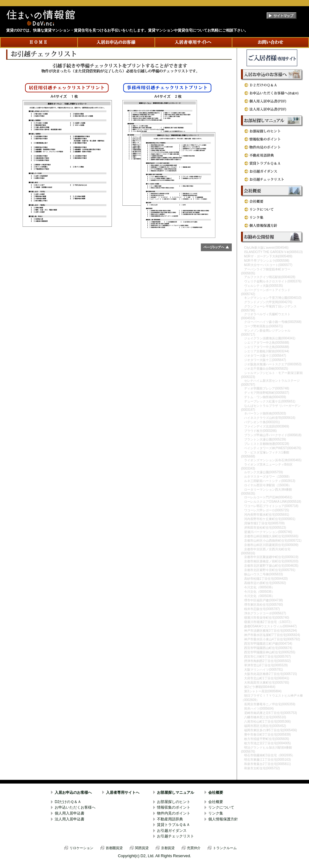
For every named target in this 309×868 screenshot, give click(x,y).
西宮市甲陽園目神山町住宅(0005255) (270, 652)
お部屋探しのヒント (174, 802)
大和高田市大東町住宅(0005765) (267, 683)
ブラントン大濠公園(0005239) (265, 439)
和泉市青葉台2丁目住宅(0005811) (267, 764)
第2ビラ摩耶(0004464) (260, 687)
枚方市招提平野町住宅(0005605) (267, 739)
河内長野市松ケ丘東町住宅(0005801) (270, 519)
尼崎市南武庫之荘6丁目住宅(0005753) (271, 713)
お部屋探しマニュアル (176, 793)
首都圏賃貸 (114, 848)
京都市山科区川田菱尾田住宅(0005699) (271, 545)
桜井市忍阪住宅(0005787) (262, 609)
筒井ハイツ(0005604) (259, 709)
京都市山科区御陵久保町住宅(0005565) (271, 536)
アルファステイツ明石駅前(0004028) (270, 277)
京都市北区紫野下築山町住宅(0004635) (271, 566)
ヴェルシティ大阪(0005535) (264, 286)
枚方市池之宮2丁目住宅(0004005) (267, 743)
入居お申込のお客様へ (73, 793)
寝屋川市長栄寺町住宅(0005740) (267, 618)
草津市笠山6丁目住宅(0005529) (266, 665)
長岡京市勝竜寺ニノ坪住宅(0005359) (270, 704)
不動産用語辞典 (170, 819)
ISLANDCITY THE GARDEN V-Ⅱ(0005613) (273, 252)
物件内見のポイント (174, 813)
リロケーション (81, 848)
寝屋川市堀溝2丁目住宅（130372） (269, 622)
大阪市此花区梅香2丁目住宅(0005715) (271, 674)
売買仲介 (194, 848)
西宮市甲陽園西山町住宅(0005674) (268, 648)
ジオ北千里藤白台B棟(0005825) (266, 369)
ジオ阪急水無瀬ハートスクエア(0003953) (273, 364)
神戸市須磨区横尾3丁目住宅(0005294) (271, 631)
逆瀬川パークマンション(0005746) (268, 532)
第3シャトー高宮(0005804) (263, 691)
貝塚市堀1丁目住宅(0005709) (264, 523)
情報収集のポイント (174, 807)
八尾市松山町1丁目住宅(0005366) (267, 722)
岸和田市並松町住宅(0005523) (265, 528)
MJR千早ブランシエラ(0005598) (267, 261)
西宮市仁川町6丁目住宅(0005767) (267, 657)
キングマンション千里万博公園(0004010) (273, 298)
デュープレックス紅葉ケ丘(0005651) (270, 401)
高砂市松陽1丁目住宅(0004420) (266, 579)
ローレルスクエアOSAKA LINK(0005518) (273, 502)
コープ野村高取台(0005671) (264, 326)
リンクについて (221, 807)
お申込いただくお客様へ (75, 807)
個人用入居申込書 (70, 813)
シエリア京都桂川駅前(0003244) (267, 351)
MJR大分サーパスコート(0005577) (268, 265)
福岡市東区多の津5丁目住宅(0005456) (271, 730)
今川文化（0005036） (259, 587)
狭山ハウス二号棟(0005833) (264, 574)
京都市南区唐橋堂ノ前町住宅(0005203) (271, 561)
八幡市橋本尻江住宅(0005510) (265, 717)
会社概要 (216, 793)
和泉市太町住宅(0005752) (262, 768)
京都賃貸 (168, 848)
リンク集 (216, 813)
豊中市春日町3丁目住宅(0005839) (267, 735)
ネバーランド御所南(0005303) (265, 413)
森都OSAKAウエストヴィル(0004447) (270, 626)
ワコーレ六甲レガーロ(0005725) (267, 510)
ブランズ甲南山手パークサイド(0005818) (273, 435)
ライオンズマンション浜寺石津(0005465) (273, 460)
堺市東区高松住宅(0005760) (264, 605)
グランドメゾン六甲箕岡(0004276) (268, 302)
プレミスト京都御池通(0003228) (267, 444)
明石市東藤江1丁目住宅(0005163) (267, 760)
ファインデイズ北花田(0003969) (267, 426)
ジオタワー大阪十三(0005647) (265, 356)
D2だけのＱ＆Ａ (68, 802)
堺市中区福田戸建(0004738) (264, 600)
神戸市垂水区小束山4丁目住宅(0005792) (272, 639)
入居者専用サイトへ (123, 793)
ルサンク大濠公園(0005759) (264, 472)
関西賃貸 (142, 848)
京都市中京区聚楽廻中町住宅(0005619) (271, 557)
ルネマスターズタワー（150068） (268, 477)
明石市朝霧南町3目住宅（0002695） (270, 755)
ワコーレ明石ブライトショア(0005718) (271, 506)
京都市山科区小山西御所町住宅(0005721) (273, 541)
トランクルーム (225, 848)
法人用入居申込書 (70, 819)
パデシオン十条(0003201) (262, 422)
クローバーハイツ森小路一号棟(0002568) (273, 322)
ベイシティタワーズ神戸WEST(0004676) (273, 448)
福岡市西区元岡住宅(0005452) (265, 726)
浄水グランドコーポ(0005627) (265, 613)
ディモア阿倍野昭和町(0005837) (267, 393)
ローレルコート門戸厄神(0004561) (268, 497)
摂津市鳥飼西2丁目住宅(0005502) (267, 661)
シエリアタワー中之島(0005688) (267, 343)
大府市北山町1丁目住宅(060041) (267, 678)
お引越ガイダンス (172, 831)
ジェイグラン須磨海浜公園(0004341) (270, 338)
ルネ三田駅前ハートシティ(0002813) (270, 481)
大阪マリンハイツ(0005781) (264, 670)
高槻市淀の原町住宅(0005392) (265, 583)
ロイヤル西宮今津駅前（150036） (268, 485)
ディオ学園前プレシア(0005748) (267, 388)
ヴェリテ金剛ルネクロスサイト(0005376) (273, 281)
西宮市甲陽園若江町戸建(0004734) (268, 644)
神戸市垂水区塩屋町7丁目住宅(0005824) (272, 635)
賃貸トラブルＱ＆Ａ (174, 825)
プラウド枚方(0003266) (260, 431)
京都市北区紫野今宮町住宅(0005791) (270, 570)
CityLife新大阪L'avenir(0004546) (266, 248)
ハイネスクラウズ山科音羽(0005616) (270, 418)
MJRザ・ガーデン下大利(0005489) (268, 256)
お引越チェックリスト (176, 836)
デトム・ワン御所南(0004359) (265, 397)
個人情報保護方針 (223, 819)
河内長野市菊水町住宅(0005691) (267, 515)
